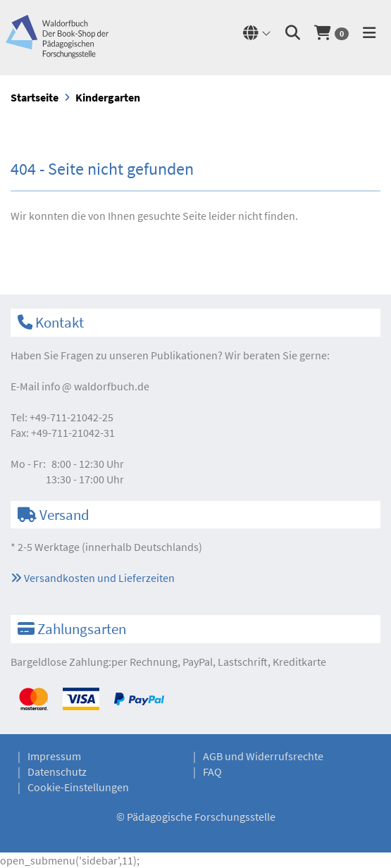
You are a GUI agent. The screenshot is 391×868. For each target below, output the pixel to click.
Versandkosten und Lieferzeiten (93, 578)
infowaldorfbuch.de (95, 386)
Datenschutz (57, 771)
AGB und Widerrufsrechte (263, 756)
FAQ (212, 771)
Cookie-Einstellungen (78, 787)
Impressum (54, 756)
